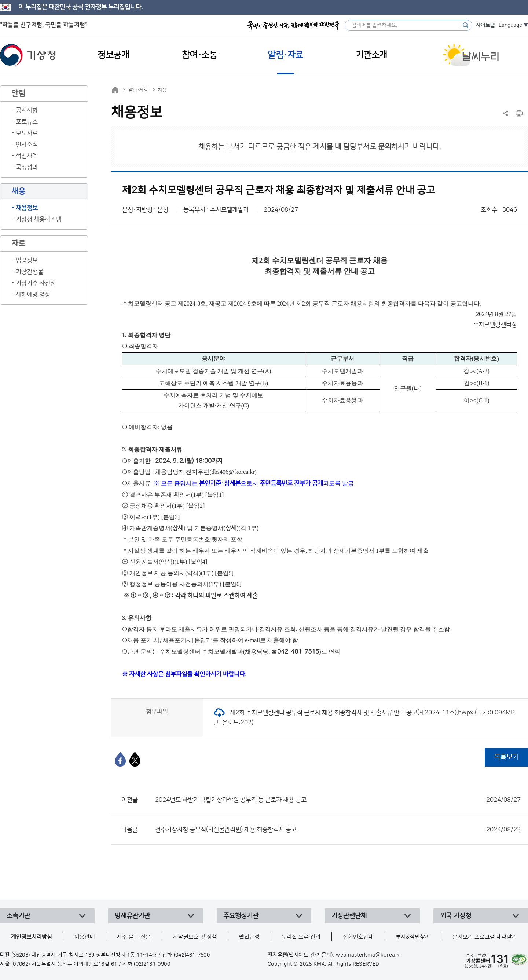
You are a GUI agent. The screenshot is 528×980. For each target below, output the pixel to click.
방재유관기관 (132, 916)
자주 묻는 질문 (134, 937)
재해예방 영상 (33, 295)
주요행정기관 (241, 916)
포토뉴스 (27, 122)
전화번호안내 (358, 937)
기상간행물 (30, 272)
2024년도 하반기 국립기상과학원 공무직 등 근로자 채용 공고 (338, 800)
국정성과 (27, 167)
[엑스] (135, 759)
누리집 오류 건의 (301, 937)
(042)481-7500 (192, 955)
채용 (162, 90)
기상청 (28, 55)
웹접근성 (249, 937)
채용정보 (27, 208)
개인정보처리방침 (32, 937)
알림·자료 (138, 90)
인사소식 (27, 145)
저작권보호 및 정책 (195, 937)
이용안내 (85, 937)
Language (510, 25)
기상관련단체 (349, 916)
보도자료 (27, 133)
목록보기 (506, 757)
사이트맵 (485, 25)
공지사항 (27, 110)
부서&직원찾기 (413, 937)
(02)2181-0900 (152, 964)
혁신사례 (27, 156)
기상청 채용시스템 (38, 219)
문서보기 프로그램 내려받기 (485, 937)
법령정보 (27, 260)
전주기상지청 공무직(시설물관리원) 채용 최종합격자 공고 (338, 830)
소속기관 (18, 916)
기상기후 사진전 (36, 283)
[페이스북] (120, 759)
